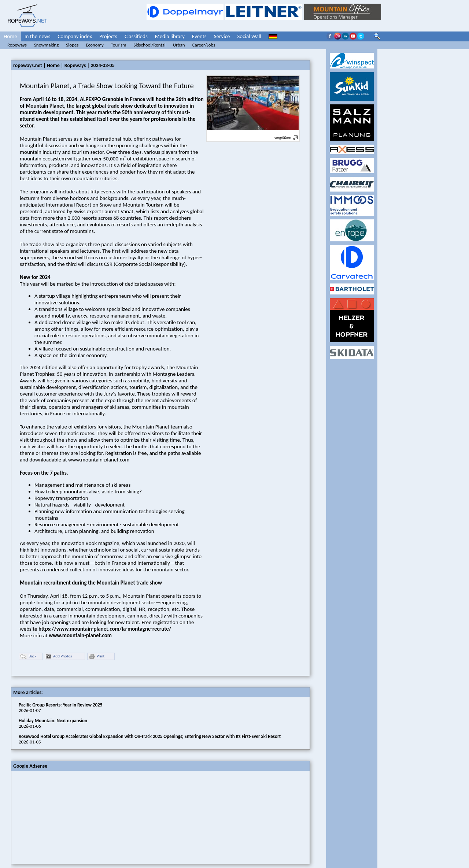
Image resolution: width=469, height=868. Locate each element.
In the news (38, 36)
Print (96, 656)
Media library (170, 36)
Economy (95, 45)
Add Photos (59, 656)
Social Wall (249, 36)
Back (28, 656)
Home (10, 36)
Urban (179, 45)
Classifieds (136, 36)
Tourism (119, 45)
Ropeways (17, 45)
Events (199, 36)
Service (222, 36)
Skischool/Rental (149, 45)
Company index (75, 36)
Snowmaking (46, 45)
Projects (108, 36)
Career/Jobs (204, 45)
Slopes (72, 45)
